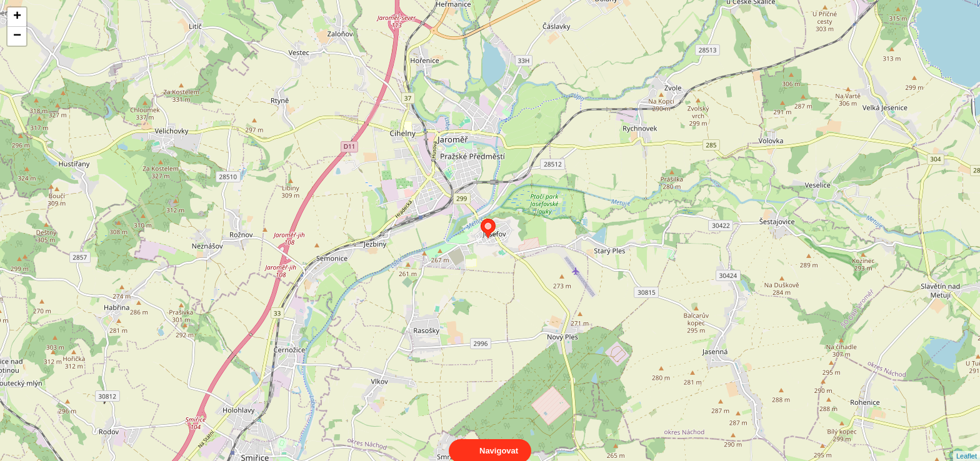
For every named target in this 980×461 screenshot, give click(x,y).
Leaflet (967, 445)
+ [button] (17, 17)
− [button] (17, 36)
